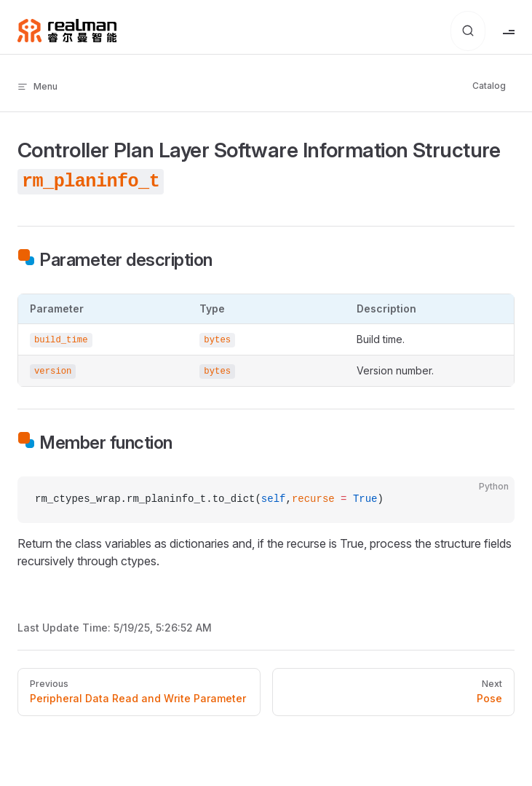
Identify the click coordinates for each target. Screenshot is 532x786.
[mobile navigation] (509, 31)
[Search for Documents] (468, 31)
